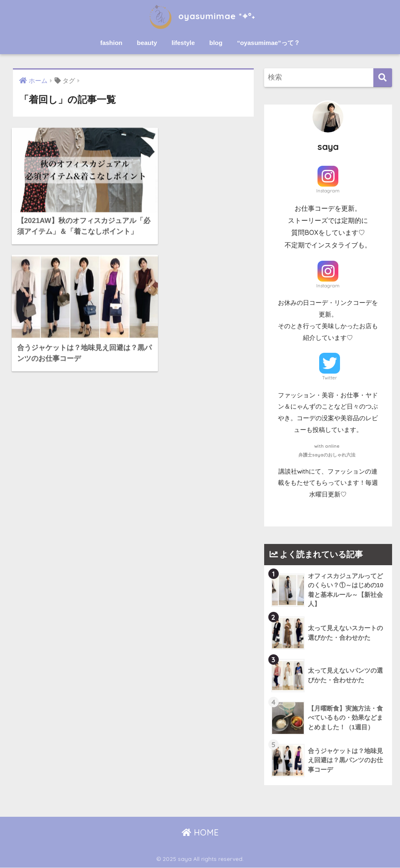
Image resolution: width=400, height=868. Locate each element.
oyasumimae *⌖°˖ (200, 16)
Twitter (330, 378)
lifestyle (183, 43)
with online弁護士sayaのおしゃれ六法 (327, 450)
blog (216, 43)
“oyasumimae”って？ (269, 43)
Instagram (328, 191)
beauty (147, 43)
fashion (111, 43)
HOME (200, 832)
